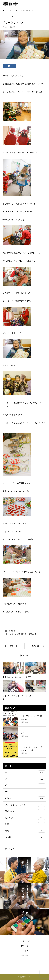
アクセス (25, 951)
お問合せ (25, 946)
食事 (35, 634)
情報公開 (25, 956)
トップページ (25, 941)
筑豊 (19, 634)
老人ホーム (13, 634)
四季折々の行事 (27, 634)
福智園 (13, 631)
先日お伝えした (10, 76)
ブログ (25, 960)
